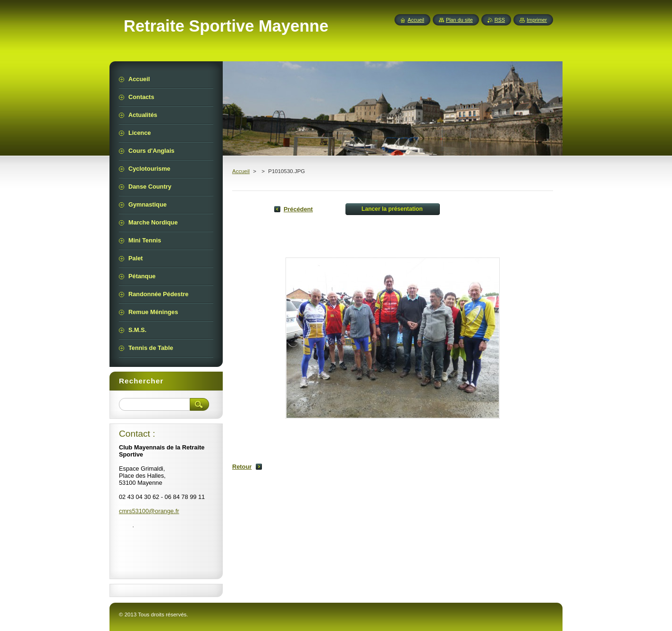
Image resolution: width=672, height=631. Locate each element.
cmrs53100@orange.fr (149, 511)
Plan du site (459, 20)
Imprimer (537, 20)
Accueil (241, 171)
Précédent (298, 209)
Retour (242, 467)
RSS (500, 20)
